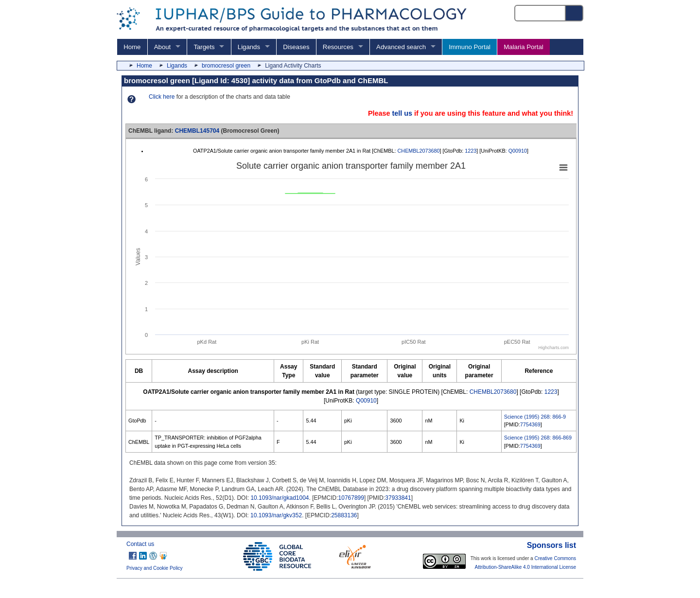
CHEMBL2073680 (419, 151)
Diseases (296, 47)
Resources (338, 47)
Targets (204, 47)
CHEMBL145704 (197, 131)
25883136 (344, 515)
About (162, 47)
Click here (162, 97)
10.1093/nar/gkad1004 (280, 498)
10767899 (351, 498)
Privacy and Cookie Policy (155, 568)
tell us (402, 113)
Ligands (249, 47)
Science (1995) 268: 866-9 (535, 417)
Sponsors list (551, 545)
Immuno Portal (470, 47)
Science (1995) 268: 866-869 (538, 438)
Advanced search (401, 47)
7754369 (530, 424)
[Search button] (575, 13)
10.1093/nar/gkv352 (276, 515)
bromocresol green (226, 66)
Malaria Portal (523, 47)
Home (132, 47)
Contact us (140, 544)
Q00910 (518, 151)
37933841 (398, 498)
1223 (471, 151)
